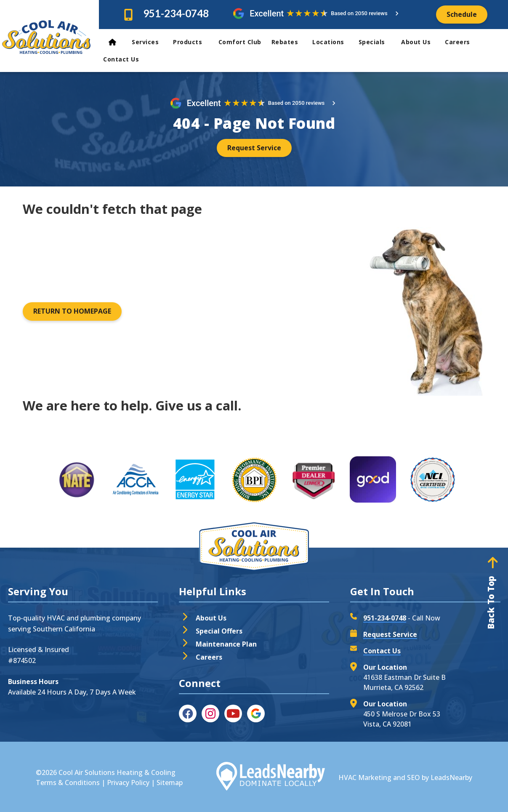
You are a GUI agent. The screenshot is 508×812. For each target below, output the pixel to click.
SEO (414, 777)
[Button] (462, 15)
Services (149, 42)
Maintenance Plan (226, 644)
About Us (420, 42)
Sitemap (170, 783)
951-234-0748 (176, 13)
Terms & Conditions (68, 783)
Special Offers (219, 631)
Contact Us (122, 59)
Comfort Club (240, 42)
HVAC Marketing (365, 777)
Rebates (289, 42)
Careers (457, 42)
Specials (377, 42)
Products (192, 42)
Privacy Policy (128, 783)
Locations (332, 42)
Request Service (390, 634)
